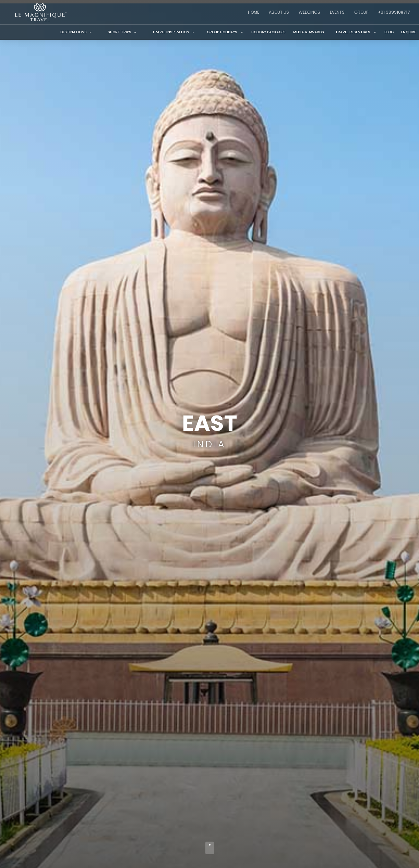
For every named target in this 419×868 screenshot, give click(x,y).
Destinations (76, 32)
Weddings (309, 12)
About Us (279, 12)
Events (337, 12)
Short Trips (122, 32)
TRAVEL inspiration (171, 32)
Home (254, 12)
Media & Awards (309, 32)
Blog (389, 32)
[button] (172, 32)
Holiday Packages (268, 32)
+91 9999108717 (394, 12)
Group (361, 12)
